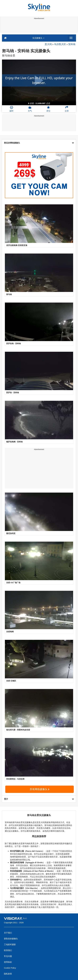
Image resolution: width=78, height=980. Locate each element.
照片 (39, 799)
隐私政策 (8, 974)
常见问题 (8, 956)
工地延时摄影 (10, 944)
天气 (30, 109)
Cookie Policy (10, 968)
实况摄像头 (38, 38)
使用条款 (8, 962)
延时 (12, 109)
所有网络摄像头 (40, 789)
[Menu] (71, 38)
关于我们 (8, 933)
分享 (67, 109)
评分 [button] (48, 109)
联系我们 (8, 950)
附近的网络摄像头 (39, 143)
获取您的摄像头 (11, 939)
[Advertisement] (39, 26)
